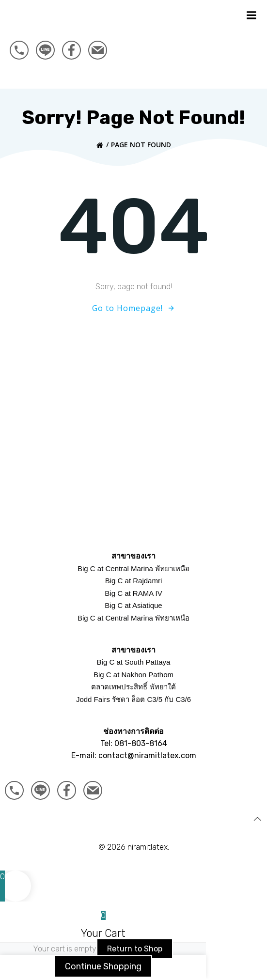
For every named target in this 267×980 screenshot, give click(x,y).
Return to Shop (135, 949)
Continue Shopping (103, 967)
